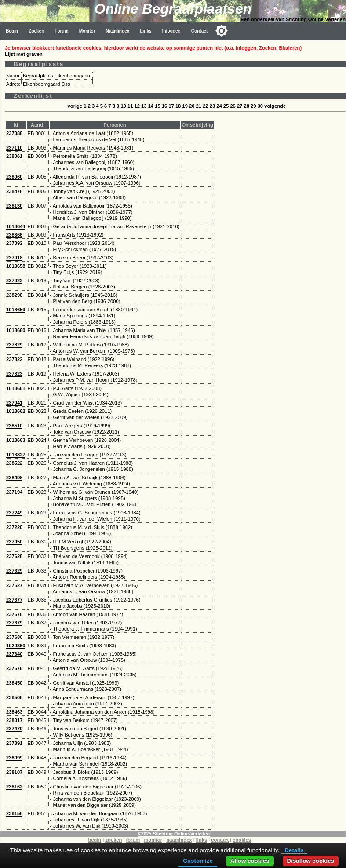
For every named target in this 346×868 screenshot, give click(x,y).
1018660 (16, 330)
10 (123, 106)
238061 (14, 156)
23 (212, 106)
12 (137, 106)
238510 (14, 426)
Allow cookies (250, 861)
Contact (200, 31)
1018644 (16, 226)
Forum (61, 31)
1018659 (16, 310)
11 (130, 106)
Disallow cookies (311, 861)
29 (253, 106)
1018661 (16, 388)
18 (178, 106)
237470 (14, 729)
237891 (14, 743)
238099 (14, 758)
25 (226, 106)
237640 (14, 654)
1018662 (16, 411)
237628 (14, 556)
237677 (14, 600)
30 (260, 106)
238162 (14, 787)
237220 (14, 527)
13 (144, 106)
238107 (14, 772)
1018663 (16, 440)
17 (171, 106)
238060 (14, 177)
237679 (14, 623)
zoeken (113, 840)
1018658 (16, 266)
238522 (14, 463)
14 (151, 106)
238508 (14, 697)
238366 (14, 235)
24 (219, 106)
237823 (14, 374)
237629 (14, 571)
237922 (14, 281)
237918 (14, 258)
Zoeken (36, 31)
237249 (14, 513)
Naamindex (118, 31)
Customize (198, 861)
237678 (14, 614)
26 (233, 106)
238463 (14, 712)
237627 (14, 585)
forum (133, 840)
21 (199, 106)
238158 (14, 813)
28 (247, 106)
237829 (14, 345)
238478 (14, 191)
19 (185, 106)
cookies (242, 840)
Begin (12, 31)
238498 (14, 478)
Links (146, 31)
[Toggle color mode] (222, 31)
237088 (14, 133)
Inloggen (171, 31)
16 (164, 106)
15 (157, 106)
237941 (14, 403)
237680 (14, 637)
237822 (14, 359)
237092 (14, 243)
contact (220, 840)
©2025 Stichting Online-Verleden (174, 834)
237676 (14, 668)
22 (205, 106)
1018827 (16, 455)
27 (240, 106)
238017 (14, 720)
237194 (14, 492)
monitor (153, 840)
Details (294, 850)
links (202, 840)
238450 (14, 683)
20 (192, 106)
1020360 (16, 646)
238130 (14, 206)
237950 (14, 542)
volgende (275, 106)
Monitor (87, 31)
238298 (14, 295)
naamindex (179, 840)
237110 (14, 148)
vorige (75, 106)
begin (95, 840)
